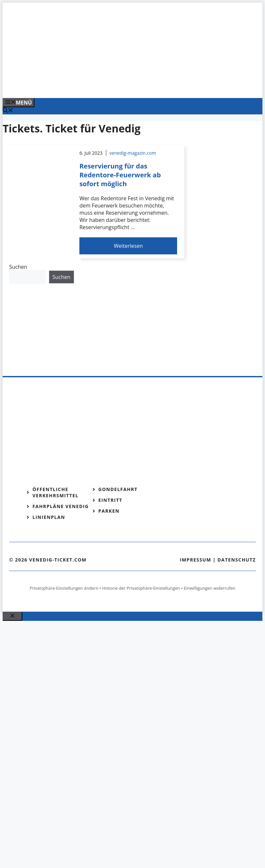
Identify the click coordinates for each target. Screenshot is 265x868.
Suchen (18, 267)
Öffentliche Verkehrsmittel (55, 492)
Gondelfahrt (118, 489)
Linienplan (49, 517)
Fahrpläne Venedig (61, 506)
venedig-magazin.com (133, 153)
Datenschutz (237, 560)
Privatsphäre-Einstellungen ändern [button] (64, 588)
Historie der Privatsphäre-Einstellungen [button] (141, 588)
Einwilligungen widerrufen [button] (209, 588)
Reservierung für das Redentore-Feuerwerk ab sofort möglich (120, 175)
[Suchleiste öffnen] (8, 111)
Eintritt (110, 500)
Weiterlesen (128, 246)
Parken (109, 511)
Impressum (195, 560)
